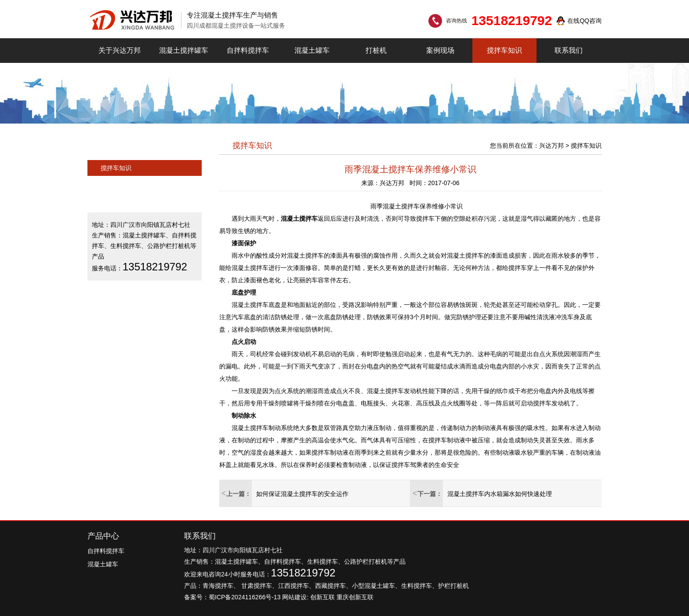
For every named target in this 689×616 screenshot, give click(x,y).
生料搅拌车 (417, 586)
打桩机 (376, 50)
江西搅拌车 (294, 586)
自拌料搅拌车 (248, 50)
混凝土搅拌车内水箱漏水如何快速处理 (500, 494)
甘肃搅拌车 (257, 586)
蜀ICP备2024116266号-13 (245, 597)
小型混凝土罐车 (374, 586)
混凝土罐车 (312, 50)
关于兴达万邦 (120, 50)
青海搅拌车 (218, 586)
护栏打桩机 (453, 586)
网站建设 (294, 597)
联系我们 (569, 50)
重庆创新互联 (355, 597)
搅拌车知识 (504, 50)
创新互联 (323, 597)
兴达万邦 (551, 146)
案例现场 (440, 50)
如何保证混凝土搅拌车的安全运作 (302, 494)
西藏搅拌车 (330, 586)
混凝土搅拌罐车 (184, 50)
